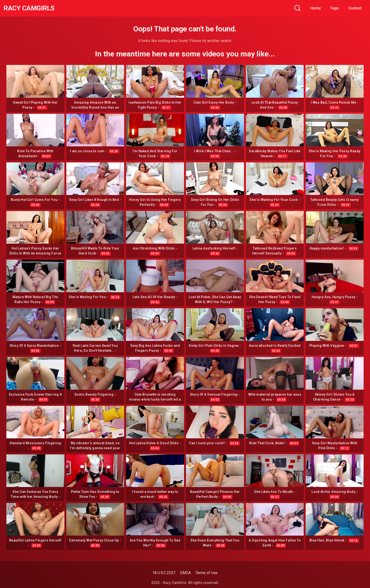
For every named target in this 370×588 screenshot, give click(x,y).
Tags (334, 8)
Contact (355, 8)
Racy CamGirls (29, 8)
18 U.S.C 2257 (164, 573)
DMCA (185, 573)
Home (315, 8)
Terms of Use (206, 573)
